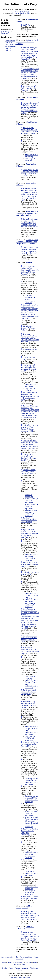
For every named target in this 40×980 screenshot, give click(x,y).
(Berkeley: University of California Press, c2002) (29, 53)
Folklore (8, 50)
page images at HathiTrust (30, 159)
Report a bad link (26, 957)
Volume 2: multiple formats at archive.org (32, 501)
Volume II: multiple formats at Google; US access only (32, 819)
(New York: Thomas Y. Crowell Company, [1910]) (30, 428)
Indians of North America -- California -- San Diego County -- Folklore (27, 242)
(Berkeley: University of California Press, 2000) (30, 915)
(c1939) (30, 573)
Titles (35, 962)
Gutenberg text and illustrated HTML (31, 780)
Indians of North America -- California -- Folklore (11, 45)
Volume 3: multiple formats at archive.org (32, 506)
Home (4, 962)
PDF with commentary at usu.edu (30, 297)
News (11, 968)
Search (10, 962)
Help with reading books (9, 957)
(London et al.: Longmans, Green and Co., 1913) (28, 704)
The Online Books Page (20, 4)
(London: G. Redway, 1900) (29, 744)
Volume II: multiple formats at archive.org (32, 825)
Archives (25, 968)
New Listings (19, 962)
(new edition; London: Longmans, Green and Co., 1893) (28, 368)
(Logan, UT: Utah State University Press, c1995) (30, 270)
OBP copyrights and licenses (20, 977)
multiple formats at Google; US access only (31, 595)
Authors (28, 962)
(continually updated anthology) (30, 650)
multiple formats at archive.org (31, 156)
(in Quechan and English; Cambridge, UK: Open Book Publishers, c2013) (29, 194)
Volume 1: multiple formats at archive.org (32, 495)
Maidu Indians (10, 41)
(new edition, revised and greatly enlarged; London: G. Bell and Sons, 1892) (30, 412)
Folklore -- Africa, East (25, 928)
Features (17, 968)
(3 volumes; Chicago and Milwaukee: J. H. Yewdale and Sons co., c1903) (30, 618)
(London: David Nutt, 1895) (28, 472)
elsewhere (5, 33)
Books (5, 968)
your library (5, 32)
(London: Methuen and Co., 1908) (29, 457)
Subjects (17, 964)
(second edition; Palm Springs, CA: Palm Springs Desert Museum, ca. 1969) (30, 74)
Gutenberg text (30, 871)
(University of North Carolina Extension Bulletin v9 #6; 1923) (29, 444)
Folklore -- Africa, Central (25, 907)
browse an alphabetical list (21, 13)
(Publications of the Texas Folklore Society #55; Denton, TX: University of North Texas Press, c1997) (30, 312)
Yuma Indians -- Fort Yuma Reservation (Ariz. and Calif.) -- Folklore (27, 213)
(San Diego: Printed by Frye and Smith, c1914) (29, 250)
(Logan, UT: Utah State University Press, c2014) (30, 338)
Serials (24, 964)
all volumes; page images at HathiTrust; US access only (31, 513)
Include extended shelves (20, 11)
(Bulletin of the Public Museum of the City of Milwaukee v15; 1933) (29, 173)
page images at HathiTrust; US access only (30, 605)
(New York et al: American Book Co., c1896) (29, 639)
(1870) (30, 396)
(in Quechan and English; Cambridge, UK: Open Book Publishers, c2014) (30, 223)
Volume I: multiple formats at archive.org (31, 813)
